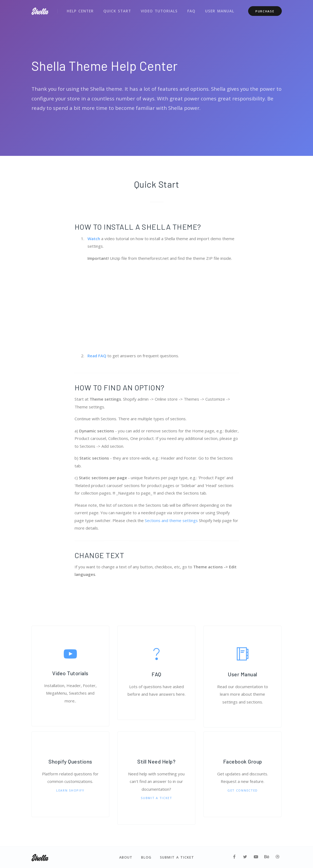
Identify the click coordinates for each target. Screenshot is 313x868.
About (126, 857)
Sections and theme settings (171, 520)
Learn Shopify (70, 790)
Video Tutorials (157, 10)
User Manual (216, 10)
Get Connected (243, 790)
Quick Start (116, 10)
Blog (146, 857)
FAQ (188, 10)
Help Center (80, 10)
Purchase (265, 10)
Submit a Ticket (156, 798)
